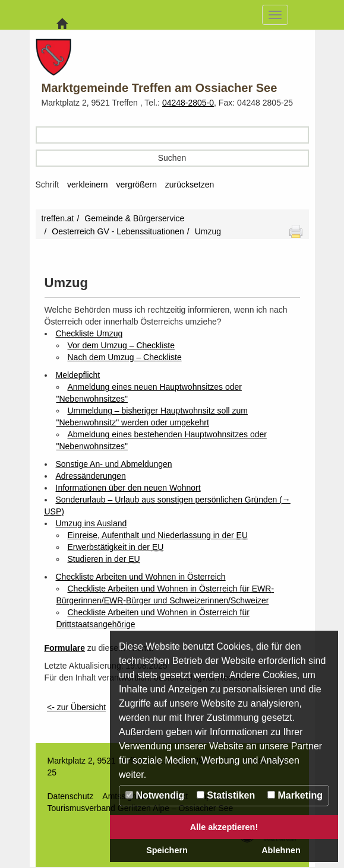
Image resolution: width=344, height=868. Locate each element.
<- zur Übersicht (76, 707)
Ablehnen (281, 850)
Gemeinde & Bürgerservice (134, 218)
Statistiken (226, 795)
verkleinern (87, 185)
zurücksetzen (190, 185)
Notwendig (155, 795)
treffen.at (58, 218)
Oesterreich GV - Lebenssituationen (118, 231)
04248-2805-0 (188, 103)
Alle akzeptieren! (224, 827)
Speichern (167, 850)
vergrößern (136, 185)
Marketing (295, 795)
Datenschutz (71, 796)
